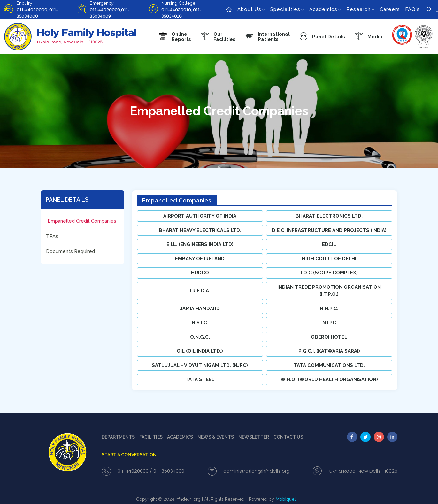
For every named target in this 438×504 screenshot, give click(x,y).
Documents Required (70, 251)
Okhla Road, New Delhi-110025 (363, 471)
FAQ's (412, 9)
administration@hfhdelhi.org (257, 471)
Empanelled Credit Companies (82, 221)
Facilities (151, 437)
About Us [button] (249, 9)
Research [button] (358, 9)
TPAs (52, 236)
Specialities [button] (285, 9)
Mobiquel (286, 499)
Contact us (288, 437)
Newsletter (254, 437)
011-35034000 (169, 471)
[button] (218, 37)
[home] (229, 9)
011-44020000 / (135, 471)
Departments (118, 437)
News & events (216, 437)
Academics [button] (323, 9)
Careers (390, 9)
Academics (180, 437)
